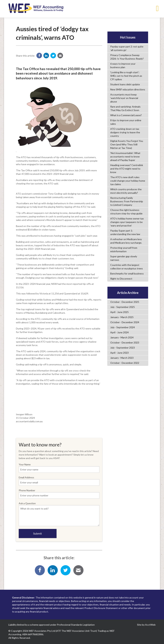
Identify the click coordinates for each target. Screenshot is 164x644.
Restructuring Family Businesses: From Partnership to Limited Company (127, 201)
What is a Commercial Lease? (126, 115)
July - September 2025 (123, 307)
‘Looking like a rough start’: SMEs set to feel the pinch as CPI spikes (126, 76)
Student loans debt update (125, 84)
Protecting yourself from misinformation (124, 249)
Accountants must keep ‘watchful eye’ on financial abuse (124, 98)
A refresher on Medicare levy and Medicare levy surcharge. (126, 241)
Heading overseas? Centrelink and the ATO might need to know (127, 169)
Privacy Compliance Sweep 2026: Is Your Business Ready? (127, 57)
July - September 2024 (123, 327)
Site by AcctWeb (146, 625)
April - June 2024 (119, 332)
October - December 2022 (125, 363)
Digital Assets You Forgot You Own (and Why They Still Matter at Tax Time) (127, 144)
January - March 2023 (122, 358)
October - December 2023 (125, 342)
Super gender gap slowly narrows (124, 258)
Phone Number (59, 494)
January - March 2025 (122, 317)
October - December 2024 (125, 322)
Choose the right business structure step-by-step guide (126, 212)
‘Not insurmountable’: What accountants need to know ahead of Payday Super (125, 156)
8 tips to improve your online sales (126, 122)
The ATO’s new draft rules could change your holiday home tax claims (128, 181)
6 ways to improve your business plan (123, 65)
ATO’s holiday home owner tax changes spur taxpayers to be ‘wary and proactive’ (127, 222)
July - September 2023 (123, 348)
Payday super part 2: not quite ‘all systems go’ (127, 48)
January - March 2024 (122, 337)
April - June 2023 (119, 353)
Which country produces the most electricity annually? (126, 191)
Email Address (59, 481)
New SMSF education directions (128, 89)
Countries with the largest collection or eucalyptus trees (127, 267)
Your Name (59, 468)
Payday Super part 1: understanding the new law (125, 232)
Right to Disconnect (121, 279)
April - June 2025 (119, 312)
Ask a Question (59, 514)
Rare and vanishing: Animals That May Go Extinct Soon (125, 108)
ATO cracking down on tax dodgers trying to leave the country (125, 132)
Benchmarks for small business (127, 273)
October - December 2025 (125, 302)
